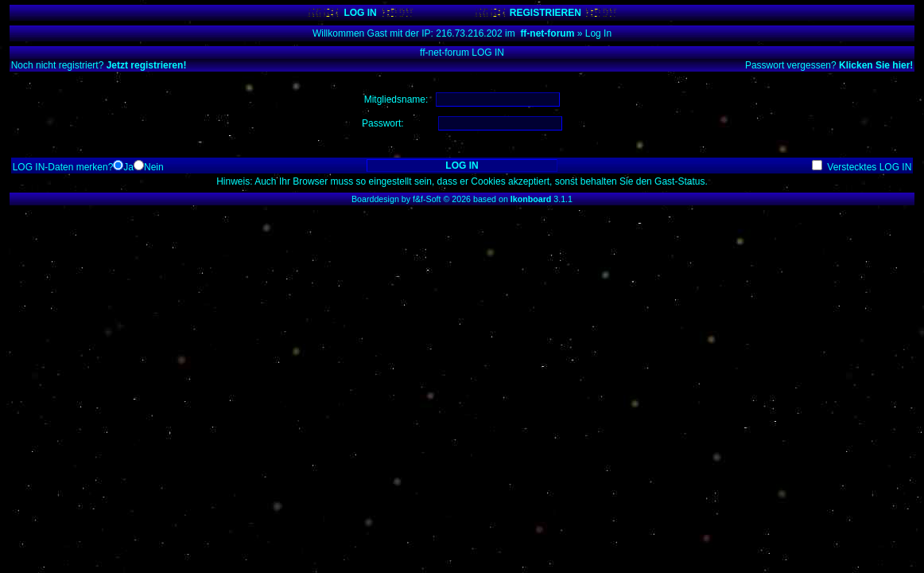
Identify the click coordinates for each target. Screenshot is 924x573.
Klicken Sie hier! (876, 65)
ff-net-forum (547, 33)
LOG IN (360, 13)
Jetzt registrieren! (147, 65)
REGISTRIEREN (545, 13)
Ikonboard (531, 199)
